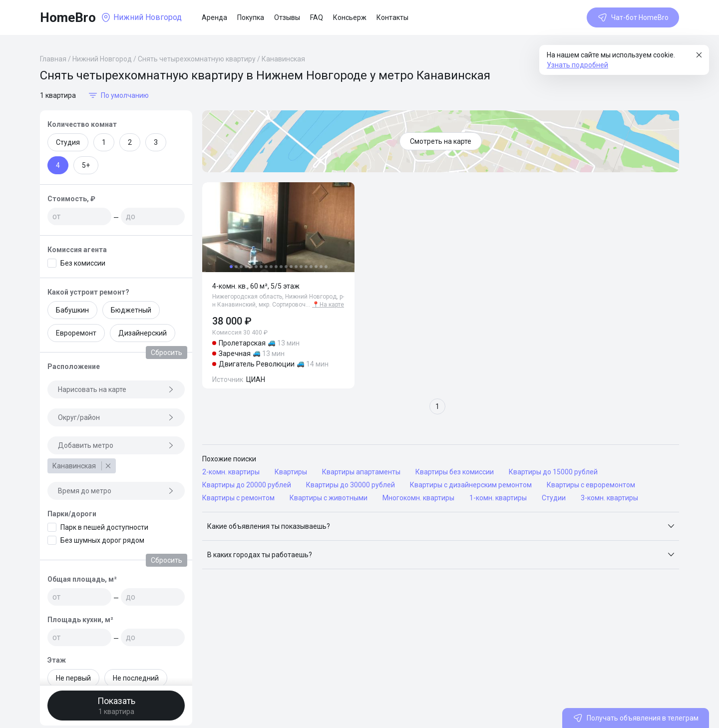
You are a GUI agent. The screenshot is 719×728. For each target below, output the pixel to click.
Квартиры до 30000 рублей (351, 485)
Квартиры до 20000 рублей (247, 485)
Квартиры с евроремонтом (591, 485)
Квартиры (291, 472)
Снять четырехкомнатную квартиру (197, 59)
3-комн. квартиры (609, 498)
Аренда (214, 17)
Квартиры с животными (329, 498)
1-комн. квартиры (498, 498)
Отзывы (287, 17)
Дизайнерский (143, 333)
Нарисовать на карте (116, 389)
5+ (86, 165)
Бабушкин (72, 310)
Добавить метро (116, 445)
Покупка (251, 17)
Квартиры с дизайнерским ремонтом (471, 485)
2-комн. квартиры (231, 472)
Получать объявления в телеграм (636, 718)
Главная (53, 59)
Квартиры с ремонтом (238, 498)
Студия (68, 142)
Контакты (392, 17)
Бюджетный (131, 310)
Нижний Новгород (102, 59)
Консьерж (350, 17)
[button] (441, 526)
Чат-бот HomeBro (633, 17)
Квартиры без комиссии (455, 472)
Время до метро (116, 491)
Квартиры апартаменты (361, 472)
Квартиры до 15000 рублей (553, 472)
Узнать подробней (577, 65)
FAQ (317, 17)
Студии (554, 498)
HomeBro (68, 17)
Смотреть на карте (441, 141)
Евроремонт (76, 333)
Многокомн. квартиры (418, 498)
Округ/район (116, 417)
